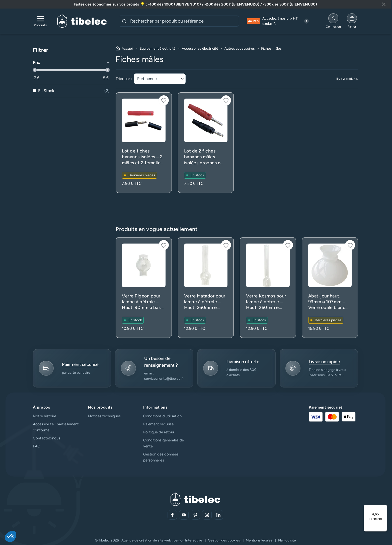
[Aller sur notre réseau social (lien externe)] (172, 515)
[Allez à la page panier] (352, 21)
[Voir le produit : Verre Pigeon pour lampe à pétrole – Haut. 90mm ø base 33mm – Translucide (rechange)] (144, 288)
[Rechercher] (124, 21)
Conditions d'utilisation (162, 416)
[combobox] (184, 21)
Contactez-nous (47, 438)
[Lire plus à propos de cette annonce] (195, 4)
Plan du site (287, 540)
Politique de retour (159, 432)
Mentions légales (259, 540)
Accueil (128, 49)
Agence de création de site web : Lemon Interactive (162, 540)
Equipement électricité (158, 49)
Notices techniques (104, 416)
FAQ (37, 446)
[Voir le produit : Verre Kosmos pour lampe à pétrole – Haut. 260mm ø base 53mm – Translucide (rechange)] (268, 288)
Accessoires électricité (200, 49)
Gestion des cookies (224, 540)
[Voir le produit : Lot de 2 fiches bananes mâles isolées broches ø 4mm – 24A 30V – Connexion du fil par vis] (206, 143)
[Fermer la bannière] (384, 4)
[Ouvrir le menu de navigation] (40, 21)
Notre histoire (45, 416)
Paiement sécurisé (158, 424)
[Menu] (384, 508)
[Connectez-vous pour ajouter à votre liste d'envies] (164, 100)
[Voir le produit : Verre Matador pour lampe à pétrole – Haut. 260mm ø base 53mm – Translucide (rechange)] (206, 288)
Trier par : (124, 79)
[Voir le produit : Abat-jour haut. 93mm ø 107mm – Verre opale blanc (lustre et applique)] (330, 288)
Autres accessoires (240, 49)
